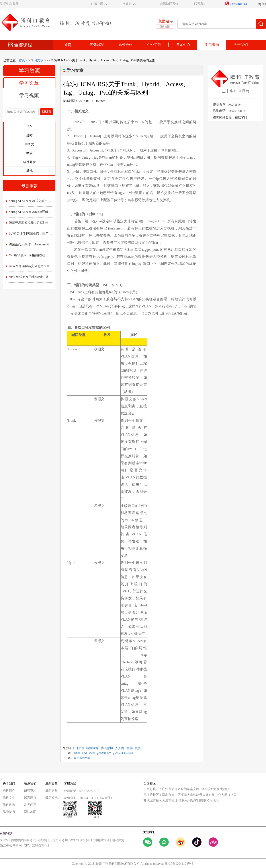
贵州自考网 (60, 840)
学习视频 (29, 95)
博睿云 (127, 4)
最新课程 (51, 791)
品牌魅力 (9, 812)
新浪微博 (92, 748)
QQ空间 (79, 748)
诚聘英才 (30, 791)
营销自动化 (40, 846)
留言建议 (30, 798)
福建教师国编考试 (23, 840)
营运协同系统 (169, 4)
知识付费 (118, 840)
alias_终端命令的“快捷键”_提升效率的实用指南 (30, 277)
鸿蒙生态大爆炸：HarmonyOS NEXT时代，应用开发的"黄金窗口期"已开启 (30, 244)
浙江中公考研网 (11, 846)
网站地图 (30, 812)
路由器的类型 (82, 758)
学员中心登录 (9, 4)
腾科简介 (9, 791)
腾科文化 (9, 798)
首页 (68, 45)
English (261, 4)
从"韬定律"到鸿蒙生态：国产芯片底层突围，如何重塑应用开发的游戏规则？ (30, 234)
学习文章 (37, 60)
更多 (138, 748)
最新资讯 (51, 798)
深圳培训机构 (79, 840)
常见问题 (30, 805)
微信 (130, 748)
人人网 (120, 748)
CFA (27, 846)
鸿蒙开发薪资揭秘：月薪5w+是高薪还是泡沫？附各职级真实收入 (30, 223)
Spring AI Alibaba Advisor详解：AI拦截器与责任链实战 (30, 212)
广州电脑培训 (100, 840)
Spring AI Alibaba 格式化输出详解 (30, 201)
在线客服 (241, 117)
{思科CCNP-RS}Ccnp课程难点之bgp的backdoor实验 (104, 753)
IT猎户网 (97, 4)
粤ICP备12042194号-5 (179, 864)
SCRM (4, 840)
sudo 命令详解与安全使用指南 (28, 266)
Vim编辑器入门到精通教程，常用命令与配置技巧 (30, 255)
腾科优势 (9, 805)
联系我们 (200, 4)
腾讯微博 (107, 748)
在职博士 (44, 840)
